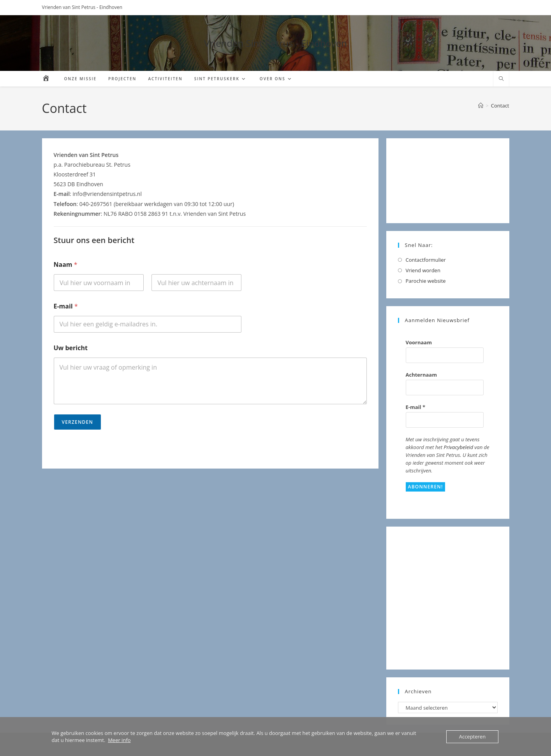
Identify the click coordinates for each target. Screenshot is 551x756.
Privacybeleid (458, 447)
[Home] (481, 106)
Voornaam (419, 342)
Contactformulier (426, 260)
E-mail (66, 306)
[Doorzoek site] (501, 79)
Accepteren (472, 737)
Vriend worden (423, 270)
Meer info (119, 740)
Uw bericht (71, 348)
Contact (500, 106)
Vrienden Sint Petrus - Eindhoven (275, 43)
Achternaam (421, 375)
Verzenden (78, 422)
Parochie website (426, 281)
